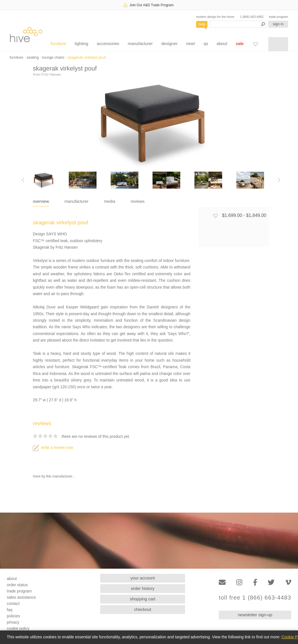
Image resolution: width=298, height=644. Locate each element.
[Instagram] (239, 582)
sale (240, 43)
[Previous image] (23, 180)
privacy (13, 622)
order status (17, 585)
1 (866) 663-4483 (252, 17)
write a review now (53, 448)
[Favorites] (256, 44)
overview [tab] (41, 201)
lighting (82, 43)
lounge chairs (53, 57)
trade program (278, 17)
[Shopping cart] (278, 44)
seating (33, 57)
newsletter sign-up (255, 615)
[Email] (222, 582)
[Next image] (279, 180)
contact (13, 604)
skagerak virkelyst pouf (87, 57)
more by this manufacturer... (54, 476)
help (202, 24)
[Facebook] (255, 582)
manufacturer (140, 43)
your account (143, 578)
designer (170, 43)
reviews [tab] (138, 201)
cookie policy (18, 628)
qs (206, 43)
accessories (108, 43)
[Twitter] (271, 582)
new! (191, 43)
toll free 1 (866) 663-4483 (255, 598)
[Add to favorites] (215, 216)
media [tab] (110, 201)
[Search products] (238, 24)
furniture (58, 43)
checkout (143, 609)
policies (13, 616)
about (222, 43)
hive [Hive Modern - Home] (26, 34)
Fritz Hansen (51, 74)
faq (9, 610)
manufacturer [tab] (77, 201)
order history (142, 588)
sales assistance (21, 597)
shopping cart (143, 599)
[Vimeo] (288, 582)
